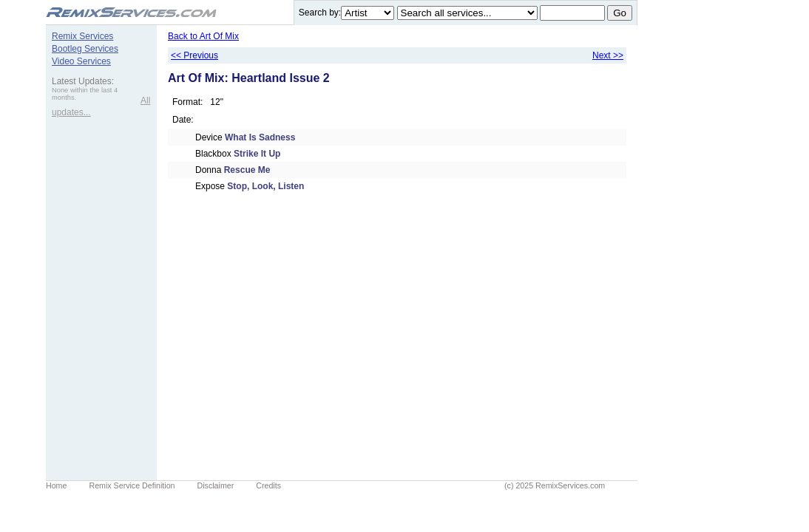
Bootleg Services (85, 49)
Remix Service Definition (132, 485)
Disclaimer (216, 485)
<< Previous (194, 55)
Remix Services (82, 36)
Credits (268, 485)
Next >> (608, 55)
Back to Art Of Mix (203, 36)
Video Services (81, 61)
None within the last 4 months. (85, 94)
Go (620, 13)
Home (56, 485)
